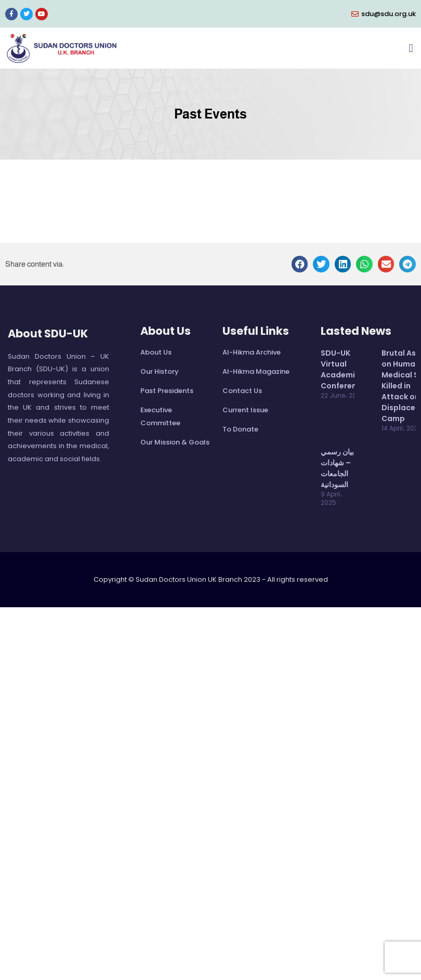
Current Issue (245, 410)
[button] (411, 48)
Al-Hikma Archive (252, 352)
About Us (156, 352)
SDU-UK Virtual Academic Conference (343, 369)
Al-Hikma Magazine (256, 371)
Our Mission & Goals (175, 442)
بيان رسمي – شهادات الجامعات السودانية (337, 468)
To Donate (240, 429)
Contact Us (242, 391)
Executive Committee (160, 416)
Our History (160, 371)
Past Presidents (167, 391)
